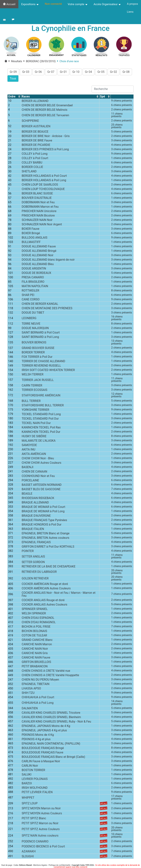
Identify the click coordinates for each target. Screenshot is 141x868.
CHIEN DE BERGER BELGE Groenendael (47, 105)
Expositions (30, 4)
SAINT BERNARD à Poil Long (40, 337)
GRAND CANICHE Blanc (37, 640)
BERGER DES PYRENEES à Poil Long (45, 150)
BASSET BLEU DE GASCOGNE (41, 489)
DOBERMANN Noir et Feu (38, 203)
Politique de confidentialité (59, 865)
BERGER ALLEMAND (35, 101)
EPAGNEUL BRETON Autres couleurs (45, 538)
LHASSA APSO (31, 689)
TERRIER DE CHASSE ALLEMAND (43, 362)
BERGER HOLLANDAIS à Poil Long (44, 181)
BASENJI (28, 467)
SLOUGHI (28, 857)
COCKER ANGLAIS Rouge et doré (43, 600)
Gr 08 (126, 72)
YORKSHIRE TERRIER (35, 410)
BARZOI (27, 784)
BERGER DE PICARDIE (36, 145)
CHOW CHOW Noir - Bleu (38, 458)
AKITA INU (28, 450)
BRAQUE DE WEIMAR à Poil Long (43, 511)
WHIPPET (28, 798)
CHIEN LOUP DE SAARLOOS (40, 185)
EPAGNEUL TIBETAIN (36, 684)
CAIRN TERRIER (32, 386)
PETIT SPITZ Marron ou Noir (40, 824)
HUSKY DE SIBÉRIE (34, 436)
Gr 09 (13, 72)
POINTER (28, 551)
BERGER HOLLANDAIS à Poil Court (44, 176)
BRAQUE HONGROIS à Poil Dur (41, 525)
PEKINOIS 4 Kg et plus (36, 740)
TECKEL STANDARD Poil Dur (40, 419)
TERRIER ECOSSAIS (34, 390)
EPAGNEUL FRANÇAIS (36, 542)
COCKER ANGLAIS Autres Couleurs (44, 605)
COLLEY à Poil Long (35, 154)
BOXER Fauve (30, 229)
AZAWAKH (29, 852)
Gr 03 (26, 72)
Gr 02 (113, 72)
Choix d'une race (67, 62)
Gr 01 (63, 72)
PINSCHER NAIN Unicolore (39, 211)
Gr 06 (38, 72)
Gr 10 (76, 72)
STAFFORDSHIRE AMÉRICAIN (41, 396)
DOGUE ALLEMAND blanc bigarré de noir (48, 260)
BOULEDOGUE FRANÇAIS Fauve (42, 753)
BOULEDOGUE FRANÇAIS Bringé (43, 748)
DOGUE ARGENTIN (34, 269)
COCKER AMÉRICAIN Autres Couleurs (46, 589)
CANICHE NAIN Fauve (36, 658)
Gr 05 (101, 72)
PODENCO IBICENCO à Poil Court (43, 847)
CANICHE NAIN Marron (37, 645)
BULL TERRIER (31, 401)
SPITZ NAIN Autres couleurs (40, 836)
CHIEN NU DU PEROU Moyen (40, 680)
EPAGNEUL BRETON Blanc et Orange (46, 534)
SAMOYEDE (29, 445)
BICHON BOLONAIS (34, 631)
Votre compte (78, 4)
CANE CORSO (31, 300)
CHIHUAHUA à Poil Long (38, 703)
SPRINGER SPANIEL (35, 609)
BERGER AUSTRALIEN (36, 126)
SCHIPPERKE (30, 121)
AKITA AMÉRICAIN (34, 454)
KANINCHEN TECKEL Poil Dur (41, 432)
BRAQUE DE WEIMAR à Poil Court (43, 507)
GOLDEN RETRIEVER (35, 579)
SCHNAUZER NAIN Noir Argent (42, 225)
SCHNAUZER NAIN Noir (37, 220)
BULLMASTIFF (31, 242)
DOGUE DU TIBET (33, 313)
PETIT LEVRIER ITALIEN (37, 792)
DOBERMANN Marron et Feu (40, 207)
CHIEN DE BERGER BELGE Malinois (45, 110)
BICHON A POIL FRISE (36, 627)
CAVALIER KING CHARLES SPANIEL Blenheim (51, 717)
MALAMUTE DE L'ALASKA (39, 441)
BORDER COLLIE (32, 167)
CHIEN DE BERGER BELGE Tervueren (45, 115)
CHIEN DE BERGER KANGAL (40, 304)
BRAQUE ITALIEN (33, 529)
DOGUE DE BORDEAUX (36, 273)
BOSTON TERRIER (33, 770)
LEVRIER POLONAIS (35, 779)
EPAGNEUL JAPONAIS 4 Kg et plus (44, 731)
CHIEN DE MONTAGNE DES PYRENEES (47, 309)
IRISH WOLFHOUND (35, 788)
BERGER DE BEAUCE (35, 132)
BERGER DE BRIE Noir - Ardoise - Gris (46, 136)
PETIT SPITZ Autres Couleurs (41, 829)
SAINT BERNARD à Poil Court (41, 333)
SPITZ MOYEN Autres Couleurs (42, 814)
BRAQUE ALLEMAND (35, 503)
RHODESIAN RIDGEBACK (38, 498)
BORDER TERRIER (33, 353)
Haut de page (7, 865)
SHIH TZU (28, 693)
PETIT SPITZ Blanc (34, 819)
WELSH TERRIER (32, 375)
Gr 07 (51, 72)
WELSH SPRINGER (34, 614)
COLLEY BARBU (32, 163)
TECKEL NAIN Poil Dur (36, 423)
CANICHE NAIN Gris (35, 653)
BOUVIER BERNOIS (34, 343)
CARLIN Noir (30, 766)
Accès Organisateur (107, 4)
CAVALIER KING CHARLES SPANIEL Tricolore (51, 713)
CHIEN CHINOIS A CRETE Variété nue (46, 671)
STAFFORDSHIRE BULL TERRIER (43, 405)
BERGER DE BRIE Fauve (37, 141)
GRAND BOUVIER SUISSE (38, 348)
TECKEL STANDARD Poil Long (41, 414)
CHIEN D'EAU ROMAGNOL (39, 623)
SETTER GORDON (33, 562)
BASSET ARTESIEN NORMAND (42, 485)
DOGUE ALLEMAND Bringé (39, 251)
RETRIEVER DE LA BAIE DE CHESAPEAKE (49, 567)
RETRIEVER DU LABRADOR (39, 572)
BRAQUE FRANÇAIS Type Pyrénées (44, 520)
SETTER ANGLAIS (33, 557)
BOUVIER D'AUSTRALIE (37, 198)
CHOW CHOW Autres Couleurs (41, 463)
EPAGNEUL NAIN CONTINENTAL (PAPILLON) (51, 744)
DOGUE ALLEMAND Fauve (39, 247)
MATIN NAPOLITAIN (35, 286)
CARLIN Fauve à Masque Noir (41, 762)
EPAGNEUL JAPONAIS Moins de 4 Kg (46, 726)
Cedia (16, 865)
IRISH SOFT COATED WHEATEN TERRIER (48, 370)
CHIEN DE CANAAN (34, 472)
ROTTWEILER (30, 291)
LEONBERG (29, 318)
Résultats (15, 62)
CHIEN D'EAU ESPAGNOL (38, 618)
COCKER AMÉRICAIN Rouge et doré (45, 584)
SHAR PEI (28, 295)
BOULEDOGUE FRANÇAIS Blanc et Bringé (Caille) (53, 757)
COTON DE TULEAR (34, 636)
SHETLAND (29, 172)
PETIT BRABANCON (35, 667)
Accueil (9, 4)
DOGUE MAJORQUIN (35, 328)
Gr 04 (88, 72)
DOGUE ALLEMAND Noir (38, 256)
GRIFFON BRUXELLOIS (36, 662)
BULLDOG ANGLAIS (35, 238)
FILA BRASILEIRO (33, 282)
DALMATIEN (30, 709)
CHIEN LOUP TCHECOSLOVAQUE (43, 189)
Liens (130, 12)
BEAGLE (27, 494)
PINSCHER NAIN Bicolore (38, 216)
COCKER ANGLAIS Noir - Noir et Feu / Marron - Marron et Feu (59, 595)
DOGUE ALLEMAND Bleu (38, 264)
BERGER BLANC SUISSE (37, 194)
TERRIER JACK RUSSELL (38, 380)
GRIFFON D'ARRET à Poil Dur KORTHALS (48, 547)
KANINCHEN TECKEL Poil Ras (41, 428)
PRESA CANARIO (33, 278)
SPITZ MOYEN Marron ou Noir (41, 809)
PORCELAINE (30, 481)
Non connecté (53, 4)
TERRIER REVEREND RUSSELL (41, 366)
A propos (132, 4)
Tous (13, 79)
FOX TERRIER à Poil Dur (37, 357)
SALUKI (27, 775)
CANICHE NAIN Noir (35, 649)
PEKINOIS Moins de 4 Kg (38, 735)
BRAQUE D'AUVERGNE (36, 516)
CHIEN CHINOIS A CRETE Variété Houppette (50, 676)
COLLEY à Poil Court (35, 158)
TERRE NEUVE (31, 324)
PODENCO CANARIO (35, 842)
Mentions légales (40, 865)
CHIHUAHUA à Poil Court (38, 698)
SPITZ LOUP (30, 804)
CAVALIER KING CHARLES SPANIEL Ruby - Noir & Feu (56, 722)
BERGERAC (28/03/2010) (39, 62)
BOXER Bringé (31, 234)
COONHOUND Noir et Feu (38, 476)
